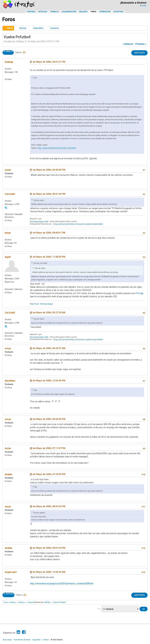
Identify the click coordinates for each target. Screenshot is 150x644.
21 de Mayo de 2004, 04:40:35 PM (48, 170)
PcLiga (140, 293)
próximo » (141, 44)
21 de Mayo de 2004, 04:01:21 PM (48, 62)
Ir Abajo (8, 51)
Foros (93, 12)
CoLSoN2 (10, 194)
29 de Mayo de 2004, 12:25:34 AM (48, 572)
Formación (105, 12)
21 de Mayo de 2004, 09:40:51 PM (48, 233)
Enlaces (83, 12)
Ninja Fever (34, 304)
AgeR (8, 257)
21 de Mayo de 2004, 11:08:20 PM (48, 257)
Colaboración (69, 12)
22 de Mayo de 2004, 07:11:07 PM (48, 448)
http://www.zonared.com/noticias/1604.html (57, 148)
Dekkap (9, 62)
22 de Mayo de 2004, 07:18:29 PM (48, 474)
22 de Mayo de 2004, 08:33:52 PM (48, 506)
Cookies (46, 640)
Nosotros (118, 12)
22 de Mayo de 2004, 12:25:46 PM (48, 381)
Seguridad (36, 640)
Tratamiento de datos (22, 640)
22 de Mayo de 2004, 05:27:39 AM (48, 313)
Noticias (43, 12)
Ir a (99, 609)
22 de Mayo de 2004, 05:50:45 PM (48, 419)
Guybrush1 (11, 572)
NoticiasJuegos (47, 304)
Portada (31, 12)
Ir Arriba (8, 594)
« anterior (128, 44)
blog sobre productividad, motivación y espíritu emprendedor (78, 224)
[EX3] (47, 602)
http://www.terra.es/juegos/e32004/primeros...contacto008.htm (62, 583)
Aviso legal (7, 640)
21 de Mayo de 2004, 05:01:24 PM (48, 194)
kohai (8, 233)
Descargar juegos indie (39, 221)
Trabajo (54, 12)
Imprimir (139, 53)
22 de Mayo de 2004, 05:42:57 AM (48, 348)
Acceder (143, 6)
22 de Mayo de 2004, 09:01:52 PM (48, 548)
